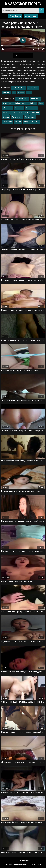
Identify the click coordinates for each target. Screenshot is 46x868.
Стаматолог (30, 117)
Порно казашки (23, 860)
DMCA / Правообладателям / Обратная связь (23, 865)
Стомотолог (31, 108)
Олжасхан (36, 99)
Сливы (21, 92)
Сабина (33, 103)
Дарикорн (7, 108)
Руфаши (35, 113)
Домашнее (33, 88)
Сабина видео (20, 103)
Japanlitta (19, 108)
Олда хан (7, 103)
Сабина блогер (22, 99)
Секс (29, 92)
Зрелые (6, 92)
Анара (6, 113)
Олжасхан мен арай (20, 113)
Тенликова (8, 122)
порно (23, 4)
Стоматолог (17, 117)
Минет (18, 122)
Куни (41, 103)
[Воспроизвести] (3, 49)
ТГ (14, 92)
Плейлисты (15, 16)
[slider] (18, 46)
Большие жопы (19, 88)
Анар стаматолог (31, 122)
